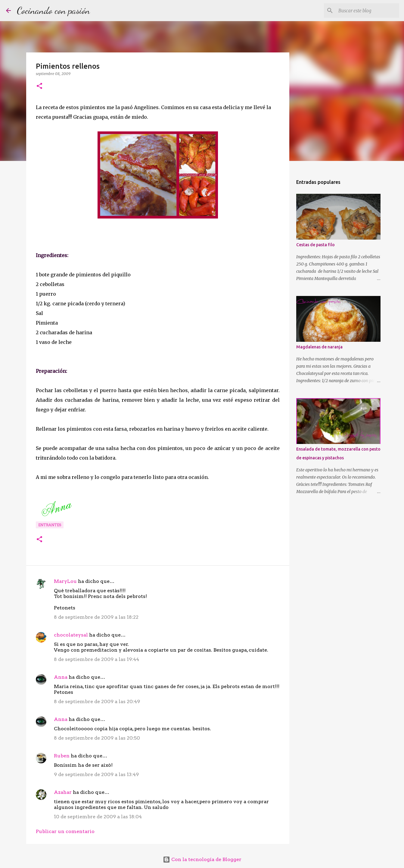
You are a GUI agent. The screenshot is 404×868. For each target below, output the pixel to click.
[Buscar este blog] (368, 11)
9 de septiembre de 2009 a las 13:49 (96, 774)
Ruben (62, 756)
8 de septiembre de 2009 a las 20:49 (97, 701)
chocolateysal (71, 635)
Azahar (63, 792)
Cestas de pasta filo (315, 245)
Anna (61, 677)
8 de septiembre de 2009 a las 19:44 (96, 659)
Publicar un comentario (65, 831)
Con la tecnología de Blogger (202, 859)
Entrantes (50, 525)
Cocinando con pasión (53, 11)
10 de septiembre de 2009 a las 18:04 (98, 817)
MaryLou (65, 581)
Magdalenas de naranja (319, 347)
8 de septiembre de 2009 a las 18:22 (96, 617)
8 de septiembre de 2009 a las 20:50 (97, 738)
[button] (39, 86)
